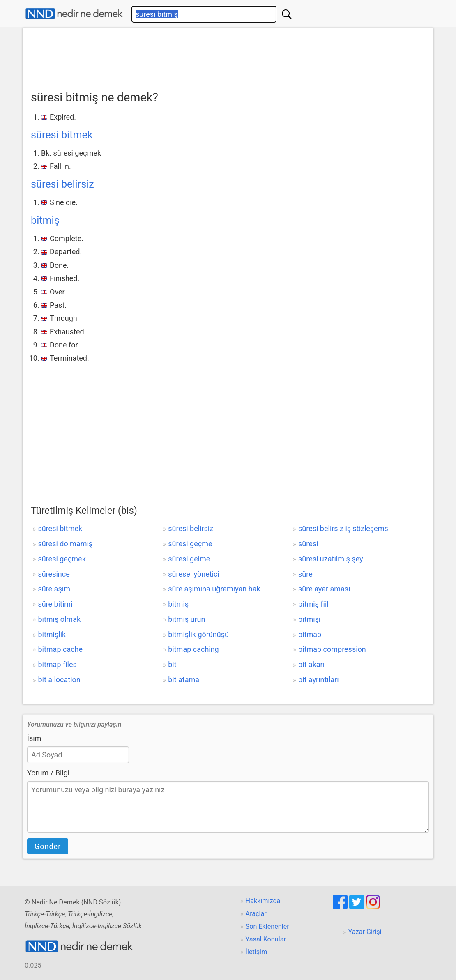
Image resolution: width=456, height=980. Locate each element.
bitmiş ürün (187, 619)
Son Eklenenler (267, 926)
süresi (308, 544)
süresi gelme (189, 559)
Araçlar (256, 914)
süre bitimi (55, 604)
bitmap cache (60, 649)
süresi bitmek (62, 135)
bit (172, 664)
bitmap (310, 634)
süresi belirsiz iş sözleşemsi (344, 528)
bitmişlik (52, 634)
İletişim (257, 952)
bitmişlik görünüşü (198, 634)
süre (305, 574)
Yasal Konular (266, 939)
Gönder (48, 846)
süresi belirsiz (62, 184)
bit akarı (311, 664)
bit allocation (59, 680)
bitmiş (45, 220)
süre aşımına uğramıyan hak (214, 589)
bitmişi (309, 619)
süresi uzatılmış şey (330, 559)
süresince (54, 574)
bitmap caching (193, 649)
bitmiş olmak (59, 619)
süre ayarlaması (324, 589)
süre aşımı (55, 589)
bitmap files (57, 664)
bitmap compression (332, 649)
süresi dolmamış (65, 544)
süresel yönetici (194, 574)
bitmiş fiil (313, 604)
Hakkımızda (263, 901)
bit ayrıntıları (319, 680)
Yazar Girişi (365, 932)
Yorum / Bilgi (48, 773)
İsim (34, 738)
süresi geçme (190, 544)
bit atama (184, 680)
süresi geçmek (62, 559)
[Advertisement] (228, 56)
